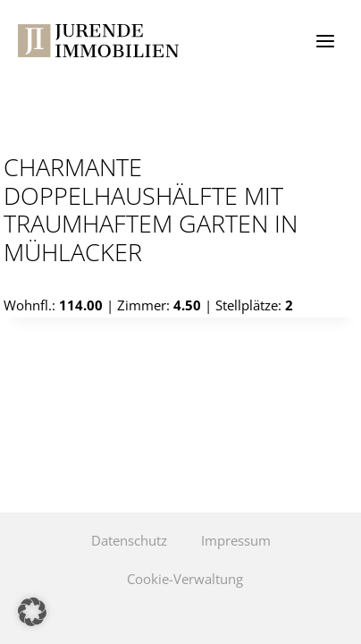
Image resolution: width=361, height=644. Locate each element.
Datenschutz (129, 540)
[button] (32, 612)
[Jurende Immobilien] (98, 41)
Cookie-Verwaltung (185, 579)
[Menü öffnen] (325, 41)
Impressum (236, 540)
